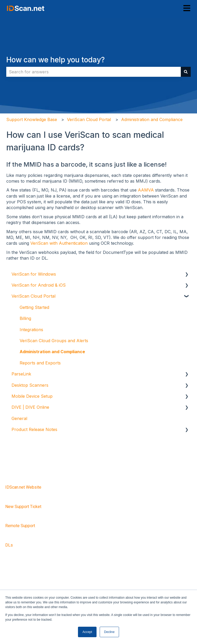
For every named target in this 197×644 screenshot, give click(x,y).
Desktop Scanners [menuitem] (30, 385)
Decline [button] (109, 632)
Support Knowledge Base (32, 119)
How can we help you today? (55, 60)
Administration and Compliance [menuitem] (52, 352)
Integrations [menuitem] (31, 330)
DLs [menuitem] (9, 545)
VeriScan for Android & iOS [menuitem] (39, 285)
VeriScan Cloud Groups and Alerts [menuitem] (54, 341)
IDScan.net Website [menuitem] (23, 487)
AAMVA (146, 190)
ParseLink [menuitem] (21, 374)
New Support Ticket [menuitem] (23, 507)
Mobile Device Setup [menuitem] (32, 396)
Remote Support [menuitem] (20, 526)
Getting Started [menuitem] (34, 307)
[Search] (186, 72)
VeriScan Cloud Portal (89, 119)
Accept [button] (87, 632)
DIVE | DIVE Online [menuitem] (30, 407)
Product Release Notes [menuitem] (34, 429)
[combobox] (94, 72)
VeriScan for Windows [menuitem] (34, 274)
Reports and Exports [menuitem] (40, 363)
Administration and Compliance (152, 119)
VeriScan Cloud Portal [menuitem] (33, 296)
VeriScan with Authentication (59, 243)
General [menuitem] (19, 418)
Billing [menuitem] (25, 318)
